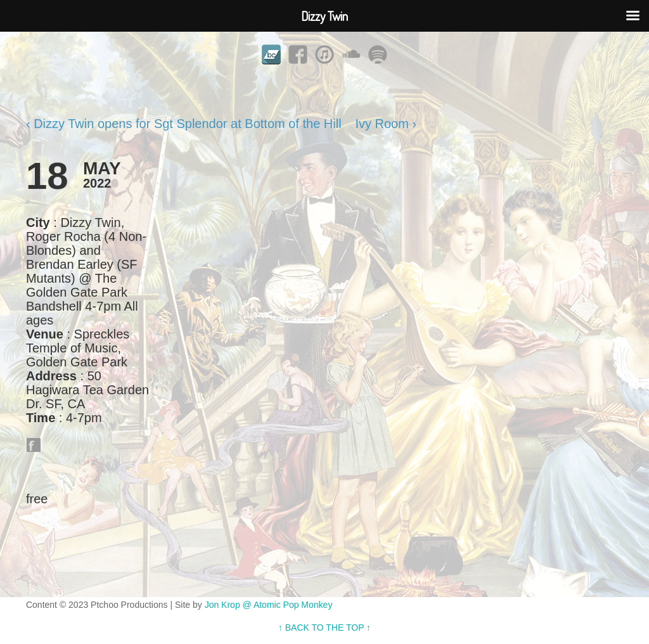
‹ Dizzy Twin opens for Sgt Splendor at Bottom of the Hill (184, 124)
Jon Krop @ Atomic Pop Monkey (269, 605)
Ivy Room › (386, 124)
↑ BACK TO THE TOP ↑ (324, 628)
